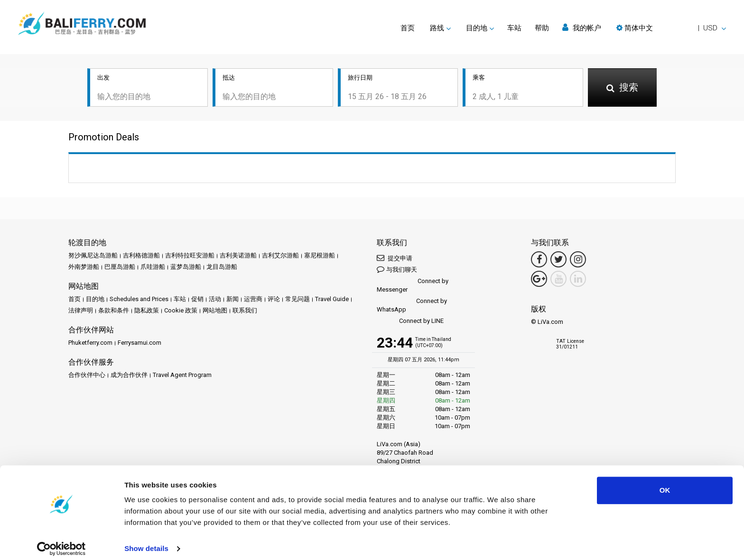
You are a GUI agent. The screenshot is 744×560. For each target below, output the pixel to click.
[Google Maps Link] (539, 280)
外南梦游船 (84, 268)
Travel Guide (332, 300)
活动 (215, 300)
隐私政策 (147, 311)
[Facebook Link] (539, 260)
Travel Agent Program (182, 376)
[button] (671, 28)
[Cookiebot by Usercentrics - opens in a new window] (61, 542)
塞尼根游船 (320, 256)
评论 (274, 300)
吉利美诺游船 (238, 256)
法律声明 (81, 311)
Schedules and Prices (139, 300)
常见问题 (298, 300)
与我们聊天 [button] (397, 270)
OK (665, 483)
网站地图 (215, 311)
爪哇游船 (153, 268)
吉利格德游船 (141, 256)
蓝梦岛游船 (186, 268)
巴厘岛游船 (120, 268)
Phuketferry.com (90, 344)
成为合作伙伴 (129, 376)
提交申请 (395, 259)
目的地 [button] (477, 28)
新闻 (232, 300)
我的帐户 (582, 28)
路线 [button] (437, 28)
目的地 (95, 300)
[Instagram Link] (578, 260)
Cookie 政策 (181, 311)
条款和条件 (114, 311)
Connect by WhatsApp (412, 306)
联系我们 (245, 311)
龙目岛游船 (222, 268)
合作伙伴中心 (87, 376)
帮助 (542, 28)
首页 (408, 28)
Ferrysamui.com (139, 344)
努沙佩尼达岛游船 (93, 256)
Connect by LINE (410, 322)
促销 (197, 300)
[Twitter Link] (558, 260)
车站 (514, 28)
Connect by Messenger (413, 286)
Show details (146, 541)
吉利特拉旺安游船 (190, 256)
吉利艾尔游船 (280, 256)
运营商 (253, 300)
